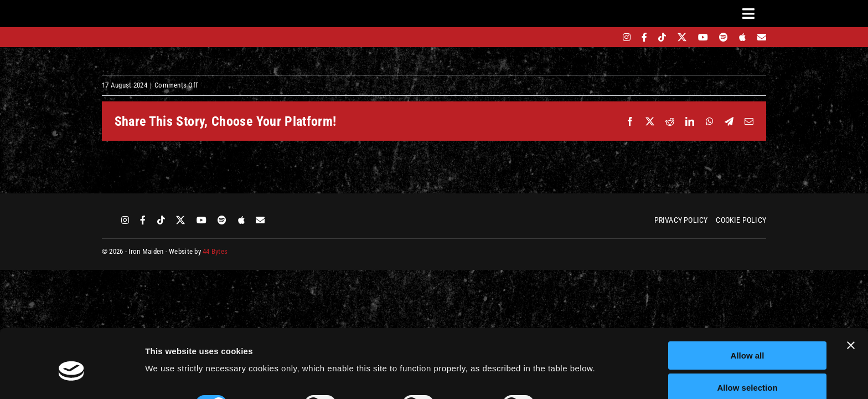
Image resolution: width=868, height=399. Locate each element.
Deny (748, 372)
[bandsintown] (608, 37)
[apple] (742, 37)
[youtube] (703, 37)
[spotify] (724, 37)
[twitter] (682, 37)
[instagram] (627, 37)
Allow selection (747, 339)
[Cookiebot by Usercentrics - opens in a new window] (72, 377)
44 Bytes (215, 251)
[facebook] (644, 37)
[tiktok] (662, 37)
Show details (581, 355)
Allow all (748, 307)
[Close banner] (851, 296)
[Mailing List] (762, 37)
